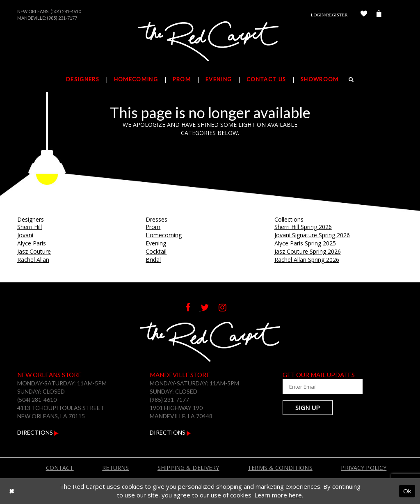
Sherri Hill (30, 227)
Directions (38, 432)
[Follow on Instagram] (227, 308)
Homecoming (164, 235)
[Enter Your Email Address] (323, 387)
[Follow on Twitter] (210, 308)
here (295, 495)
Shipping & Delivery (188, 468)
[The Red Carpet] (210, 42)
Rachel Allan (33, 260)
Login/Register (329, 15)
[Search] (351, 79)
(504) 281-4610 (66, 11)
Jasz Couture (34, 251)
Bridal (153, 260)
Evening (156, 243)
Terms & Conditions (280, 468)
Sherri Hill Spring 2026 (303, 227)
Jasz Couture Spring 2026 (308, 251)
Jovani (25, 235)
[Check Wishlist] (364, 15)
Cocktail (156, 251)
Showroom (320, 79)
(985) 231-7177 (62, 18)
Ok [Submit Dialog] (407, 491)
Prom (153, 227)
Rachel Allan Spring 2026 (307, 260)
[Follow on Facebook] (193, 308)
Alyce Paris (32, 243)
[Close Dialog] (12, 491)
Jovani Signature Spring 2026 (312, 235)
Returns (115, 468)
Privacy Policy (364, 468)
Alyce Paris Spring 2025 (305, 243)
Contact (60, 468)
